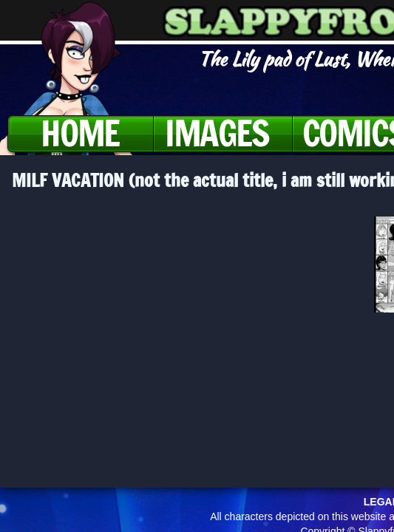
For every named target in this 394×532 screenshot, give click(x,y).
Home (79, 133)
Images (217, 133)
